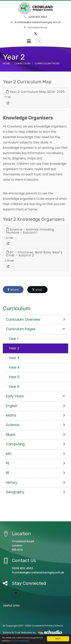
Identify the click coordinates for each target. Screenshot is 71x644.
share (13, 290)
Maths (35, 415)
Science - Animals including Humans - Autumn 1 (30, 231)
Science (35, 425)
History (35, 483)
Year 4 (14, 367)
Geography (35, 492)
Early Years (35, 396)
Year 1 (14, 339)
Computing (35, 444)
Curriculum (22, 63)
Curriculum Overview (35, 320)
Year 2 (14, 348)
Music (35, 435)
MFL (35, 454)
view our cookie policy (21, 641)
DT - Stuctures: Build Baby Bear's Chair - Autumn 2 (34, 254)
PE (35, 463)
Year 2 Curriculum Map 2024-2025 (35, 92)
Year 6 (14, 387)
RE (35, 473)
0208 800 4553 (36, 17)
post (37, 290)
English (35, 406)
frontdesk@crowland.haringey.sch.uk (35, 22)
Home (6, 63)
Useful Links (11, 605)
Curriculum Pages (47, 63)
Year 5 (14, 377)
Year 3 (14, 358)
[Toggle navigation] (29, 41)
